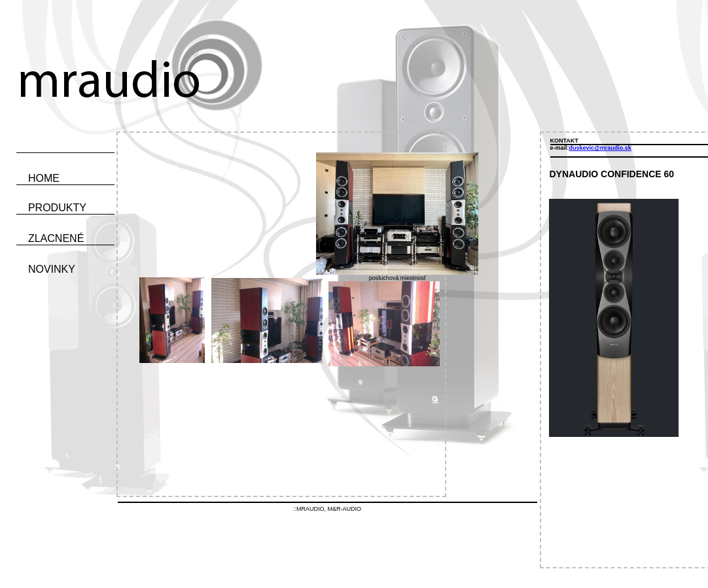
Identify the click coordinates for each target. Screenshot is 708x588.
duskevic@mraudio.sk (600, 148)
